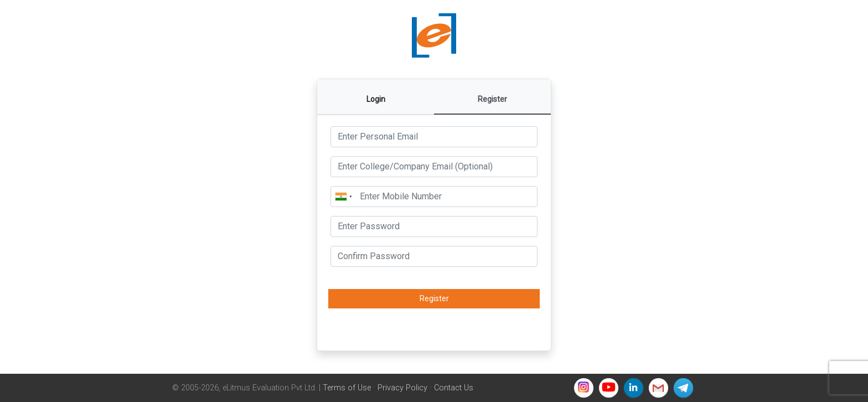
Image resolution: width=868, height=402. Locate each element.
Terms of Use (347, 388)
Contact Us (454, 388)
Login (376, 99)
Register (434, 299)
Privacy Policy (402, 388)
